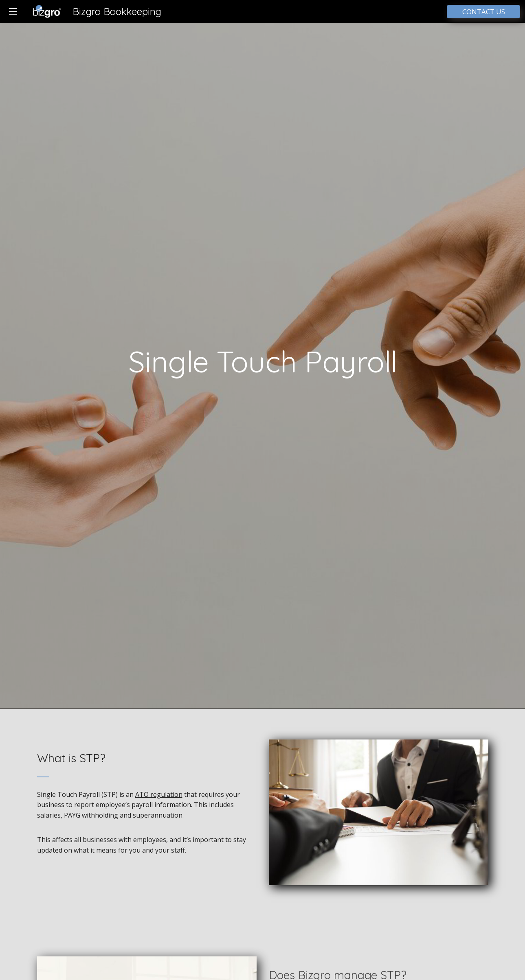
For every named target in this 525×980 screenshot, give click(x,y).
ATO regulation (159, 794)
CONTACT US (484, 12)
